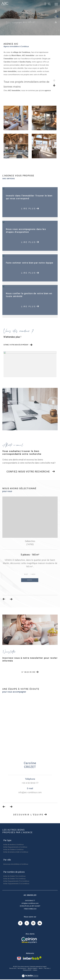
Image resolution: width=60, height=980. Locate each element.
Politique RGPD (27, 970)
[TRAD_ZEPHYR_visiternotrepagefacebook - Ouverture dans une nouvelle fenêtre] (20, 923)
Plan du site (13, 968)
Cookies (35, 970)
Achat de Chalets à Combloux (13, 849)
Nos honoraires (22, 968)
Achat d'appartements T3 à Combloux (16, 881)
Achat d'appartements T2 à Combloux (16, 884)
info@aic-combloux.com (30, 903)
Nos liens (47, 968)
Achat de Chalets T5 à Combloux (14, 879)
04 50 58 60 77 (30, 901)
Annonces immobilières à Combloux (16, 864)
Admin (41, 968)
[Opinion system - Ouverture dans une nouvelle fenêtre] (29, 940)
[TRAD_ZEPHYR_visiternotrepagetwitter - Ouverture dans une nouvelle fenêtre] (27, 923)
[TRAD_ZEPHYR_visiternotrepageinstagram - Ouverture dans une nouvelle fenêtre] (33, 923)
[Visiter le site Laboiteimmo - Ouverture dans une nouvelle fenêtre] (30, 974)
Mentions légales (33, 968)
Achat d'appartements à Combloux (15, 847)
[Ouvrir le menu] (56, 4)
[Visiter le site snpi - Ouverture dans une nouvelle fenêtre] (19, 958)
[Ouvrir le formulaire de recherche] (49, 4)
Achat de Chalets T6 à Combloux (14, 876)
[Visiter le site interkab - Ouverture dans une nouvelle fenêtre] (32, 958)
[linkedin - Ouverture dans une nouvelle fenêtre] (40, 923)
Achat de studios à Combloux (13, 845)
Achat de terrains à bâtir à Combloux (16, 852)
